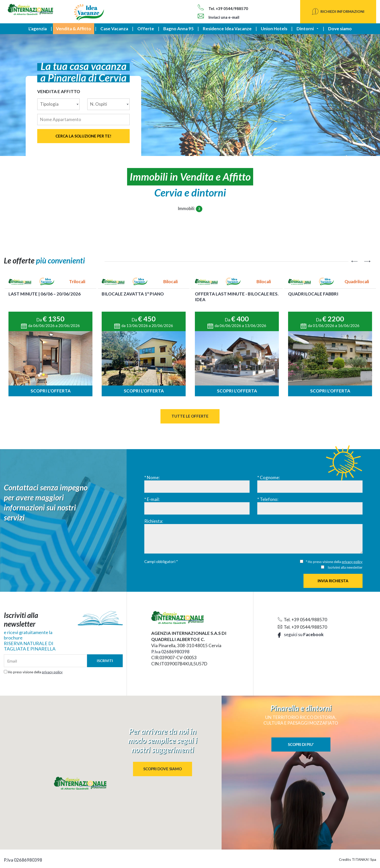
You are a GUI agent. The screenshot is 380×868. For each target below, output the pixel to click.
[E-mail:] (197, 508)
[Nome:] (197, 487)
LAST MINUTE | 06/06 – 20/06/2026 (45, 294)
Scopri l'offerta (51, 391)
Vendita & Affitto (74, 29)
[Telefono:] (310, 508)
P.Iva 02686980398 (170, 652)
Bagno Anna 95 (178, 29)
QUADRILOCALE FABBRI (313, 294)
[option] (50, 337)
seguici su (301, 634)
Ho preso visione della (35, 672)
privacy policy (352, 562)
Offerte (146, 29)
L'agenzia (38, 29)
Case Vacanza (114, 29)
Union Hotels (274, 29)
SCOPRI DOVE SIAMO (163, 769)
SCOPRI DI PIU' (301, 744)
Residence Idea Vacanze (227, 29)
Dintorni (305, 29)
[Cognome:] (310, 487)
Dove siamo (340, 29)
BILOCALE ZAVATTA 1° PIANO (133, 294)
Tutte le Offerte (190, 416)
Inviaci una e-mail (218, 17)
